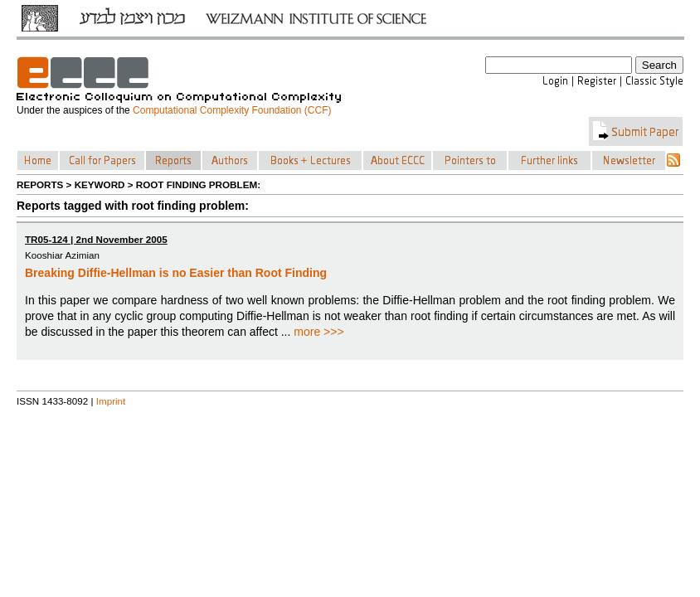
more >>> (318, 332)
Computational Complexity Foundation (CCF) (232, 110)
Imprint (111, 401)
